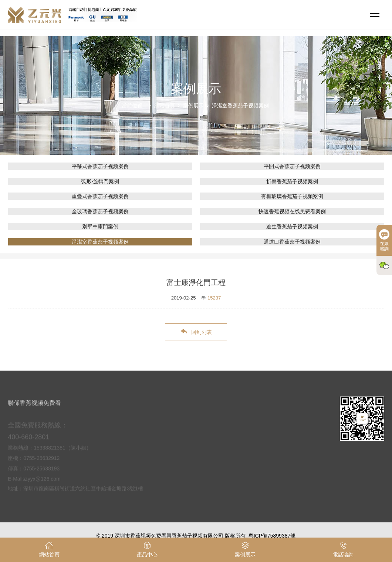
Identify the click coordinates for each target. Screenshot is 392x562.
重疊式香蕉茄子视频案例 (100, 196)
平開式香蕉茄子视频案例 (292, 166)
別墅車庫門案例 (100, 227)
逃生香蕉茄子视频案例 (292, 227)
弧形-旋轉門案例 (100, 181)
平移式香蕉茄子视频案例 (100, 166)
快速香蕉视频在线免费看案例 (292, 211)
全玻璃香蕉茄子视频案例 (100, 211)
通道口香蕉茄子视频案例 (292, 242)
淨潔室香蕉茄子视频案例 (240, 106)
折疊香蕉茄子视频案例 (292, 181)
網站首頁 (165, 106)
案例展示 (193, 106)
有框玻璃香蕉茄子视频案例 (292, 196)
